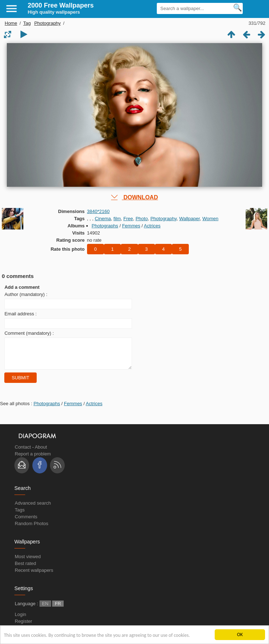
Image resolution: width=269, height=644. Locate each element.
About (41, 452)
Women (211, 219)
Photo (142, 219)
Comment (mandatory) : (29, 333)
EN (45, 609)
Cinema (103, 219)
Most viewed (28, 562)
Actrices (152, 226)
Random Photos (31, 529)
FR (58, 609)
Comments (26, 522)
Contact (23, 452)
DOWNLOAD (134, 197)
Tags (20, 515)
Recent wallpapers (34, 576)
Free (128, 219)
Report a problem (33, 459)
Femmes (131, 226)
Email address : (20, 314)
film (117, 219)
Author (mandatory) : (26, 294)
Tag (27, 23)
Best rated (25, 569)
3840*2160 (98, 211)
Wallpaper (189, 219)
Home (11, 23)
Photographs (105, 226)
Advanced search (33, 508)
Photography (47, 23)
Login (20, 620)
